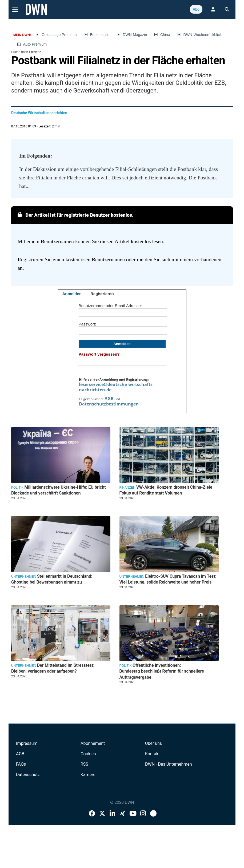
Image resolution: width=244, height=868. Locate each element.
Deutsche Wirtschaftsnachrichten (39, 113)
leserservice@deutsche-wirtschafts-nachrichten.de (116, 387)
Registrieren (102, 294)
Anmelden (72, 294)
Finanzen (127, 488)
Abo (196, 9)
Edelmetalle (100, 35)
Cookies (88, 754)
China (165, 35)
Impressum (27, 743)
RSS (84, 764)
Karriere (88, 775)
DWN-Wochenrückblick (203, 35)
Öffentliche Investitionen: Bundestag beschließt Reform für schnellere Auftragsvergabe (162, 671)
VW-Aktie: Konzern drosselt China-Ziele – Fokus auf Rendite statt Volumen (168, 490)
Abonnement (93, 743)
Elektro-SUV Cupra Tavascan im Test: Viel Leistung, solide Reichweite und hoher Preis (168, 579)
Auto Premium (35, 44)
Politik (17, 488)
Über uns (153, 743)
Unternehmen (24, 577)
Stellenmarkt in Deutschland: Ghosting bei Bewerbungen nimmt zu (52, 579)
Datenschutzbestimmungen (109, 404)
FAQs (21, 764)
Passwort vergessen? (99, 354)
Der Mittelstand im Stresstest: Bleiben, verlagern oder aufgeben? (53, 668)
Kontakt (152, 754)
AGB (109, 399)
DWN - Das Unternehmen (169, 764)
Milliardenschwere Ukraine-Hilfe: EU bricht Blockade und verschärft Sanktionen (59, 490)
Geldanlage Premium (59, 35)
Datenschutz (28, 775)
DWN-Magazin (135, 35)
